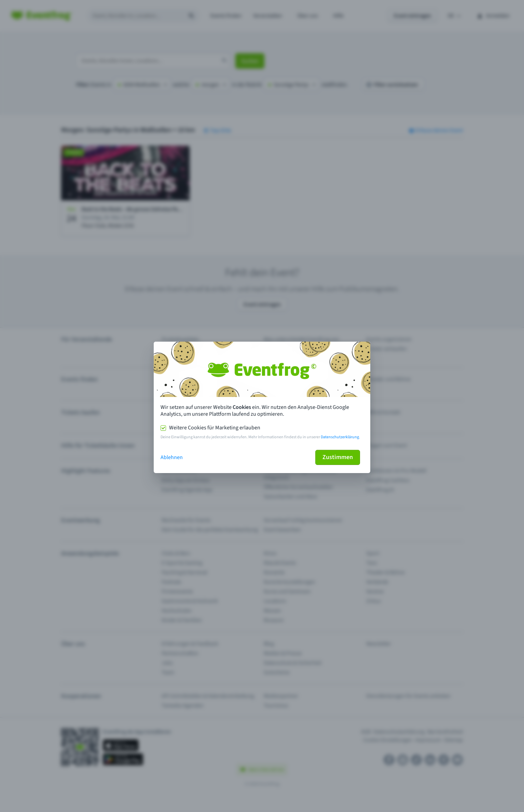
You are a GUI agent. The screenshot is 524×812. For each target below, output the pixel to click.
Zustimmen (338, 457)
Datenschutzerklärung (340, 437)
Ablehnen (172, 457)
